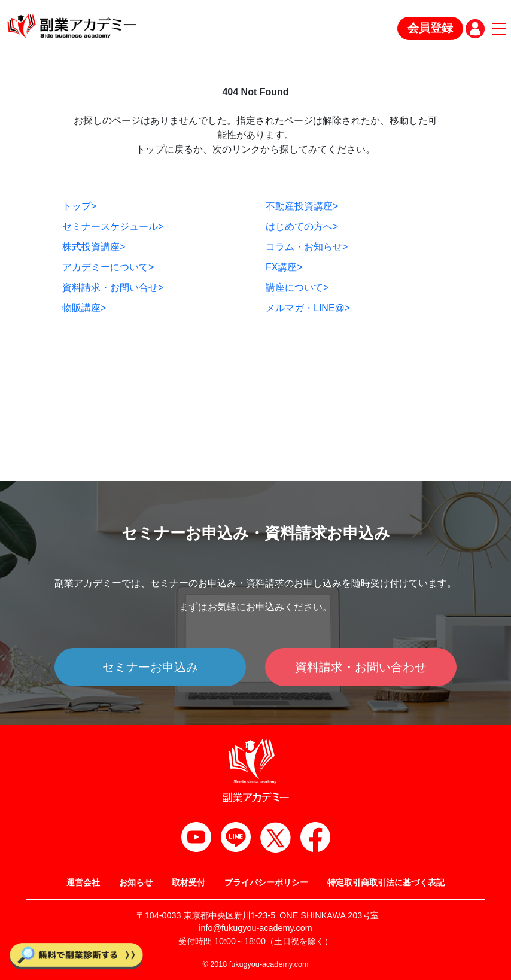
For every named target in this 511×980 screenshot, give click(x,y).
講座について (297, 287)
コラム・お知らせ (307, 247)
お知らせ (136, 882)
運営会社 (83, 882)
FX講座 (284, 267)
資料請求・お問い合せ (113, 287)
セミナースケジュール (113, 226)
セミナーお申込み (150, 667)
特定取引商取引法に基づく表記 (386, 882)
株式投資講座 (94, 247)
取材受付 (188, 882)
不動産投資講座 (302, 206)
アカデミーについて (108, 267)
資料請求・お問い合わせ (361, 667)
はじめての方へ (302, 226)
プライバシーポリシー (266, 882)
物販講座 (84, 308)
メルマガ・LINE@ (308, 308)
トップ (79, 206)
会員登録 (430, 28)
